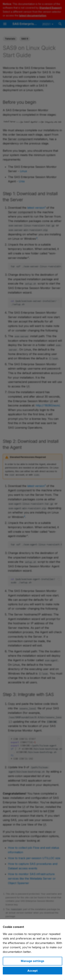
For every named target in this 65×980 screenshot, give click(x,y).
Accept (32, 971)
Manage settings (32, 961)
